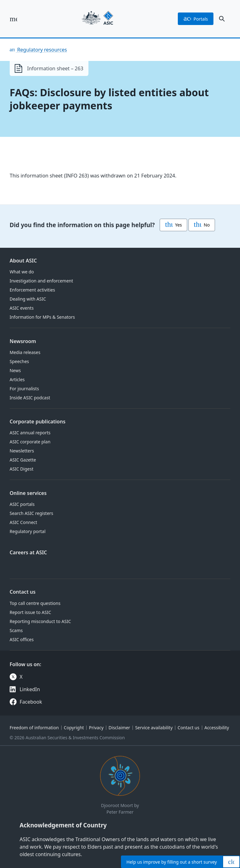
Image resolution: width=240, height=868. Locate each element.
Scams (16, 630)
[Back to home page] (97, 19)
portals (196, 19)
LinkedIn (30, 689)
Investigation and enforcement (41, 281)
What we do (22, 272)
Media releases (25, 352)
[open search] (222, 19)
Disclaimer (119, 728)
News (15, 370)
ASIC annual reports (30, 433)
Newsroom (23, 341)
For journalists (24, 389)
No (202, 225)
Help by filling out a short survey (172, 862)
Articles (17, 379)
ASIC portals (22, 504)
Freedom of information (34, 728)
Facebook (31, 702)
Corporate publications (38, 422)
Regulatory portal (28, 531)
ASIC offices (22, 639)
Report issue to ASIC (30, 612)
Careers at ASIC (28, 552)
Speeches (19, 361)
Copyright (74, 728)
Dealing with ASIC (28, 299)
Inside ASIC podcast (30, 398)
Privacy (96, 728)
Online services (28, 493)
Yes (173, 225)
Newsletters (22, 451)
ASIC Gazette (23, 460)
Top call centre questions (35, 603)
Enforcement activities (32, 290)
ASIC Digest (22, 469)
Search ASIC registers (32, 513)
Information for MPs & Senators (42, 317)
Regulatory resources (42, 50)
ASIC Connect (23, 522)
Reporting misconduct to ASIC (40, 621)
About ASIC (23, 261)
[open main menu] (13, 19)
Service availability (154, 728)
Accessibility (217, 728)
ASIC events (22, 308)
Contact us (23, 592)
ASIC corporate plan (30, 442)
